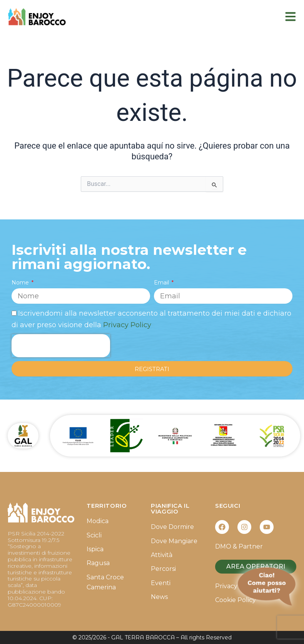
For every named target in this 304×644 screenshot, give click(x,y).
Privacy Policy (127, 325)
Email (162, 283)
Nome (21, 283)
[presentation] (61, 346)
